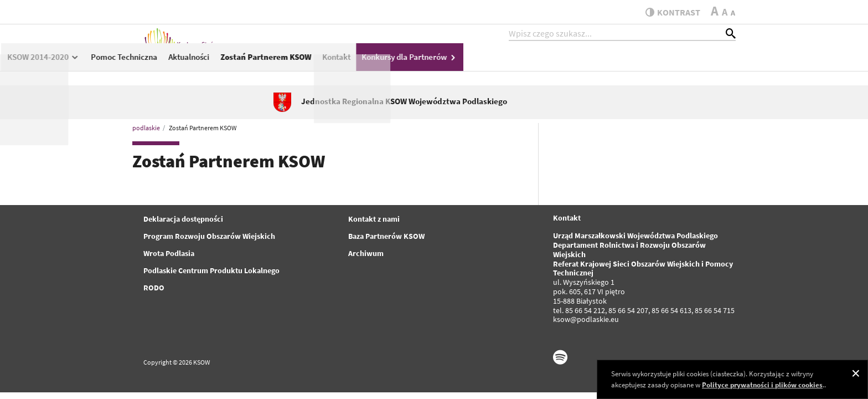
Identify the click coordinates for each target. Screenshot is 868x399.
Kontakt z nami (374, 219)
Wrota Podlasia (169, 253)
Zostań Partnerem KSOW (538, 65)
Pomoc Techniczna (396, 65)
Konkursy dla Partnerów (682, 65)
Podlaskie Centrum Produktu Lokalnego (211, 270)
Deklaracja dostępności (183, 219)
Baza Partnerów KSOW (386, 236)
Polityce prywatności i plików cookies (762, 385)
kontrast (668, 12)
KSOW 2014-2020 (315, 65)
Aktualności (461, 65)
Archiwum (366, 253)
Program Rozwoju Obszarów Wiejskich (209, 236)
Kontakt (609, 65)
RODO (154, 288)
